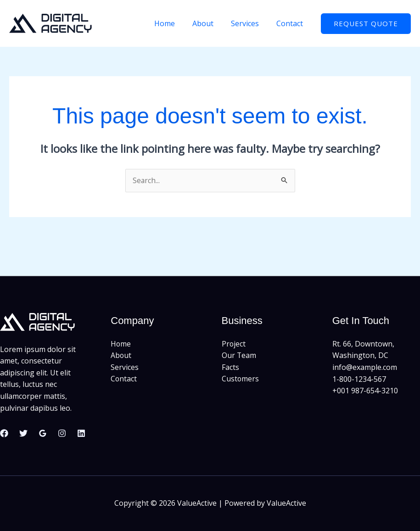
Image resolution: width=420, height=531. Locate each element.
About (210, 23)
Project (234, 344)
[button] (366, 24)
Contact (291, 23)
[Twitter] (23, 433)
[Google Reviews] (43, 433)
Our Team (239, 356)
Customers (241, 379)
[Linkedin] (81, 433)
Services (249, 23)
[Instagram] (62, 433)
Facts (230, 367)
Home (174, 23)
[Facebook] (4, 433)
